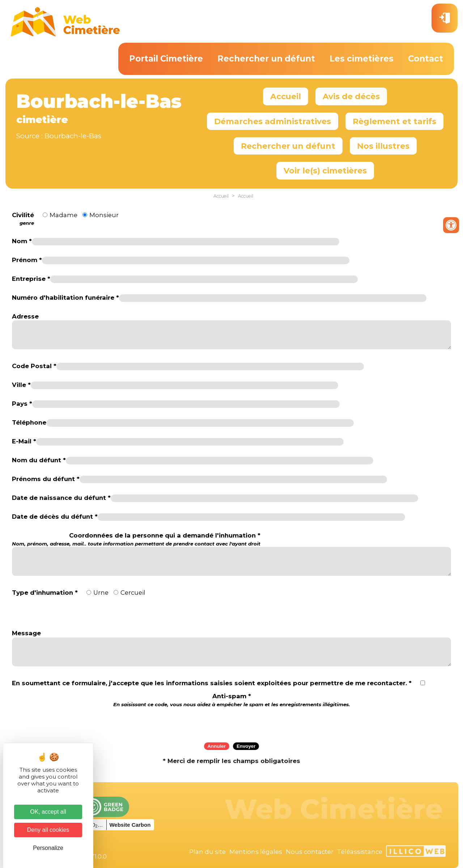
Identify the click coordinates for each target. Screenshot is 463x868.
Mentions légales (256, 852)
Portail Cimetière (166, 59)
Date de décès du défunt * (55, 517)
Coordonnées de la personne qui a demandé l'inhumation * (136, 539)
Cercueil (133, 593)
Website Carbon (130, 825)
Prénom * (27, 260)
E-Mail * (24, 441)
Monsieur (104, 215)
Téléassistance (360, 852)
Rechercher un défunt (266, 59)
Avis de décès (351, 96)
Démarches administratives (273, 121)
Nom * (22, 241)
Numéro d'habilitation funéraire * (65, 298)
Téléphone (29, 422)
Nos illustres (383, 146)
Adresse (25, 316)
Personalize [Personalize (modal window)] (48, 848)
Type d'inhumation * (45, 593)
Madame (63, 215)
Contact (426, 59)
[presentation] (231, 722)
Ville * (21, 385)
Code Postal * (34, 366)
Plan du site (207, 852)
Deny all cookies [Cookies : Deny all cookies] (48, 830)
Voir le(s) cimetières (325, 170)
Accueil (286, 96)
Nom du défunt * (39, 460)
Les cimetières (362, 59)
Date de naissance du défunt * (61, 498)
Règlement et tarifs (394, 121)
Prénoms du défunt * (46, 479)
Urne (101, 593)
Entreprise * (31, 279)
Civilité (23, 219)
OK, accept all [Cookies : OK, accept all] (48, 812)
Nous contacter (310, 852)
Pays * (22, 404)
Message (26, 633)
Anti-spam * (232, 700)
